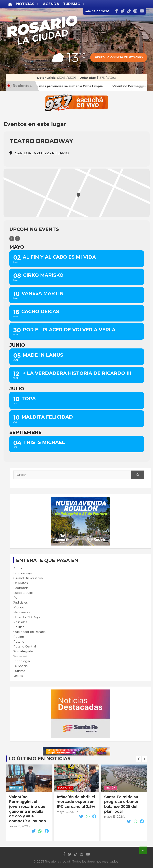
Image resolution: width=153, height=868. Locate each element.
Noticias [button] (28, 4)
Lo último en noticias (39, 759)
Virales (18, 676)
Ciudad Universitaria (28, 578)
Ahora (18, 568)
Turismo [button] (74, 4)
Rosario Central (25, 646)
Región (19, 637)
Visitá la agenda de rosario (119, 57)
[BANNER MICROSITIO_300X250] (81, 692)
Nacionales (22, 612)
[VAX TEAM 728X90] (77, 749)
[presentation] (139, 759)
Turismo (19, 671)
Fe (15, 598)
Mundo (19, 607)
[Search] (138, 475)
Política (19, 627)
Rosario (19, 642)
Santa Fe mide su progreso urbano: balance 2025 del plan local (121, 804)
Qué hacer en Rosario (29, 632)
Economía (21, 588)
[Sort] (18, 239)
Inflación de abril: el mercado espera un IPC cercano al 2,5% (76, 802)
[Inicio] (10, 4)
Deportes (20, 583)
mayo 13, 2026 (19, 826)
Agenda (51, 4)
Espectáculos (23, 593)
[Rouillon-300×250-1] (81, 499)
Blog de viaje (23, 573)
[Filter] (12, 239)
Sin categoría (23, 651)
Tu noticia (20, 666)
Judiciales (20, 602)
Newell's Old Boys (27, 617)
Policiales (20, 622)
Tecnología (22, 661)
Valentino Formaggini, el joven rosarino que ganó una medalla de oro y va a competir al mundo (28, 809)
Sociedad (20, 656)
